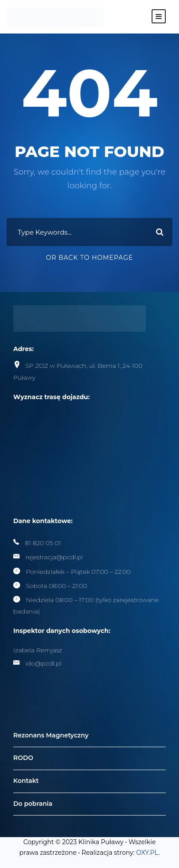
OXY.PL (147, 853)
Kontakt (26, 781)
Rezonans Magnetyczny (51, 735)
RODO (23, 758)
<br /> (80, 444)
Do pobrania (33, 804)
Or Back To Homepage (89, 258)
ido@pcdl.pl (44, 663)
